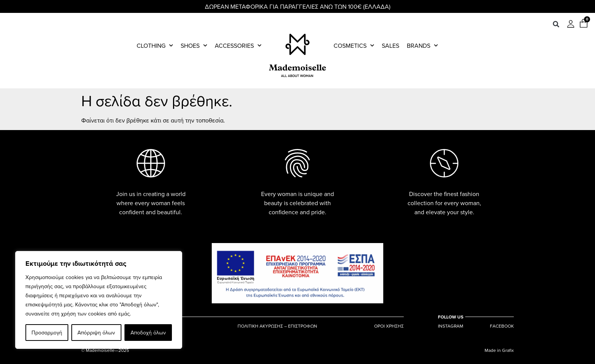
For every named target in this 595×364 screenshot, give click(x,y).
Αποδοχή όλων (148, 333)
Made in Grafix (499, 350)
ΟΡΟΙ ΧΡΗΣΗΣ (389, 326)
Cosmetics (354, 45)
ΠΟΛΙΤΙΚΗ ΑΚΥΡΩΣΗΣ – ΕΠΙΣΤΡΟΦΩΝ (277, 326)
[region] (99, 300)
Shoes (194, 45)
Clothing (155, 45)
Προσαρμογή (47, 333)
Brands (422, 45)
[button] (556, 24)
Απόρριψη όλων (96, 333)
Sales (390, 45)
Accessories (238, 45)
